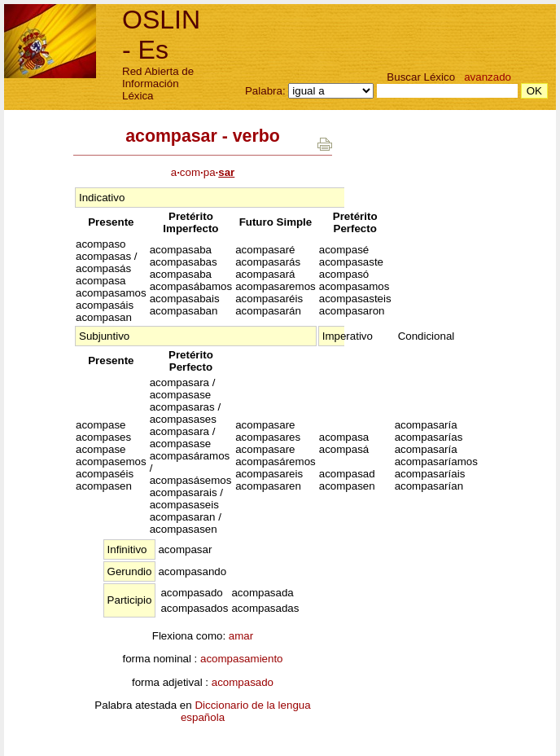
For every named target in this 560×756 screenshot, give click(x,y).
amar (241, 636)
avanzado (488, 77)
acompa (203, 172)
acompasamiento (242, 659)
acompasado (243, 682)
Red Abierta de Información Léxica (158, 84)
